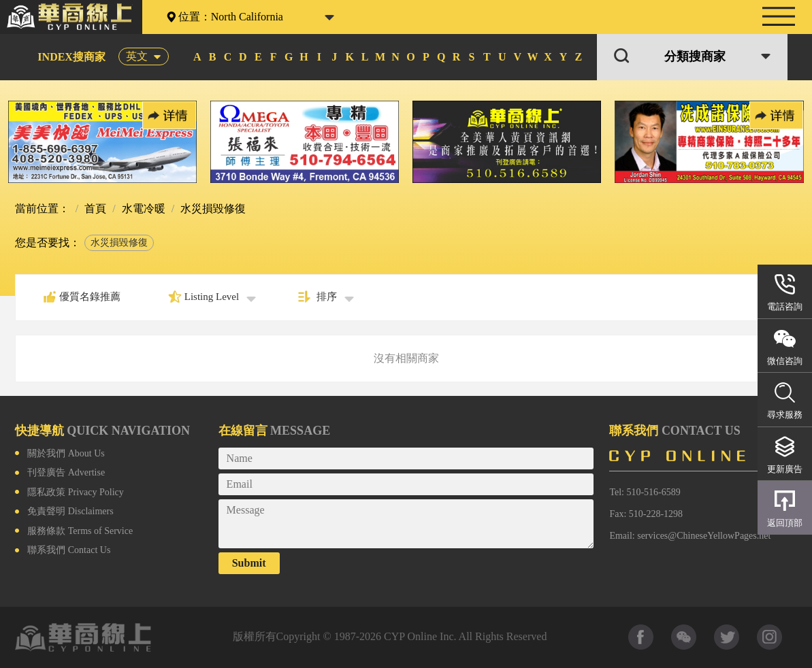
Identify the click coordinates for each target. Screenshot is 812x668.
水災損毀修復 (119, 243)
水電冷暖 (142, 208)
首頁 (94, 208)
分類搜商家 (695, 57)
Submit (249, 563)
